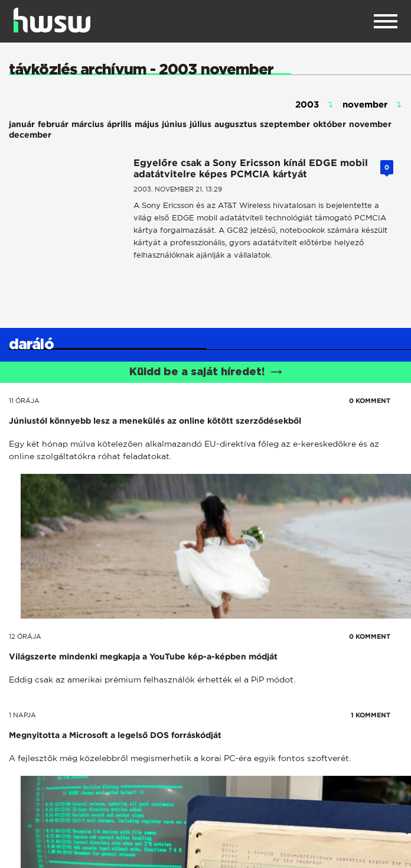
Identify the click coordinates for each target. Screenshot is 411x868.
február (53, 124)
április (119, 124)
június (174, 124)
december (30, 135)
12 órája (25, 636)
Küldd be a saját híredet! (206, 372)
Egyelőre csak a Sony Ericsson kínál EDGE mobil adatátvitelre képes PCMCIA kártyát (251, 168)
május (147, 124)
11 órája (24, 401)
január (22, 124)
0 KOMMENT (370, 401)
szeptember (285, 124)
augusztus (236, 124)
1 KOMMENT (371, 715)
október (330, 124)
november (370, 124)
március (88, 124)
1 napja (22, 715)
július (200, 124)
